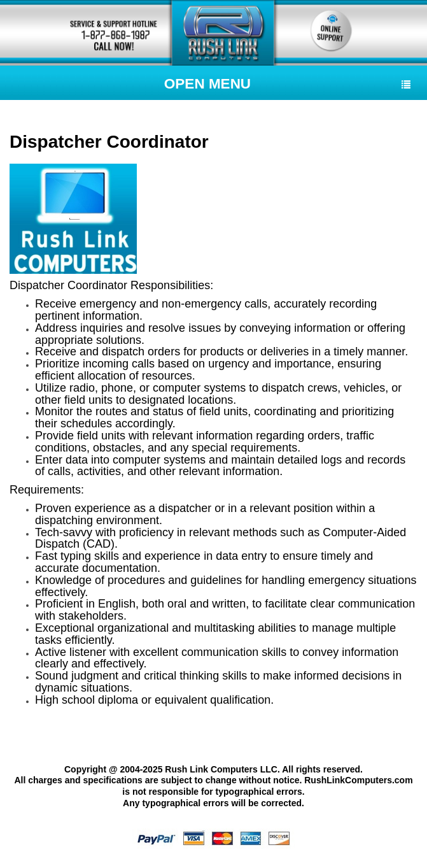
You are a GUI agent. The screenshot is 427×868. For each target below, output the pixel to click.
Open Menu (287, 84)
